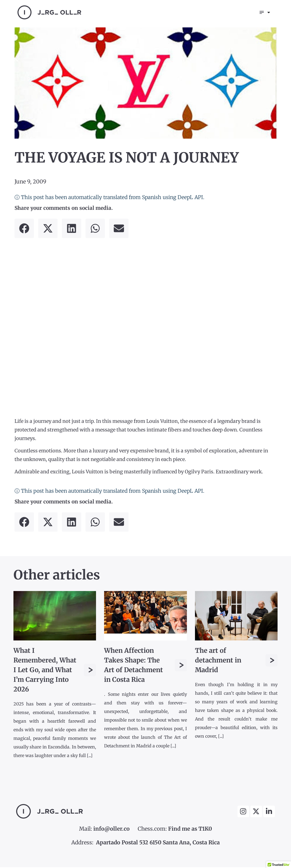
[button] (24, 229)
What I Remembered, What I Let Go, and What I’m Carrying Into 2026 (45, 671)
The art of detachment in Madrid (218, 661)
